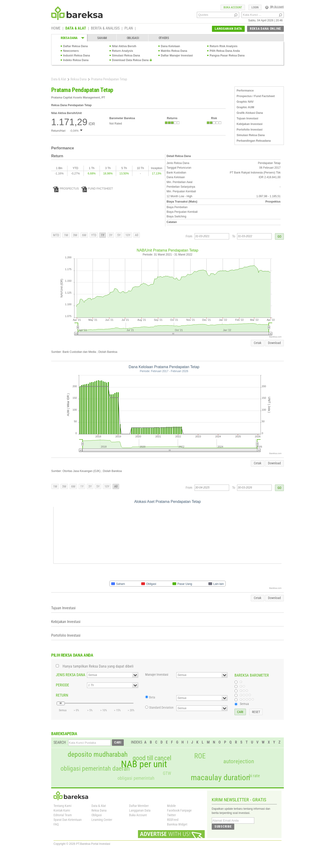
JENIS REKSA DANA (70, 675)
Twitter (171, 815)
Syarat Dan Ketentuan (68, 820)
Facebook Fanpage (179, 810)
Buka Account (138, 815)
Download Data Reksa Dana (130, 60)
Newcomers (71, 51)
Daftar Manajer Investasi (177, 56)
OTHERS (164, 38)
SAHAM (102, 38)
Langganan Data (140, 810)
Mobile (171, 806)
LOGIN (255, 7)
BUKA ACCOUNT (233, 7)
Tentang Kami (62, 806)
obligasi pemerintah (136, 778)
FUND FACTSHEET (97, 189)
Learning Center (102, 820)
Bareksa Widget (177, 824)
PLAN (129, 29)
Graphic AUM (245, 107)
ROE (200, 756)
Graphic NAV (245, 102)
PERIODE (62, 685)
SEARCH (60, 742)
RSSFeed (173, 820)
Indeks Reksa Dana (76, 60)
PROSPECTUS (66, 189)
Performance (245, 91)
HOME (56, 29)
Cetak (258, 343)
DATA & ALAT (76, 29)
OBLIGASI (133, 38)
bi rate (254, 776)
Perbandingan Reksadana (254, 141)
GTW (167, 773)
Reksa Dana (79, 79)
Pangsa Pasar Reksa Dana (227, 56)
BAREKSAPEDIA (64, 734)
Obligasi (97, 815)
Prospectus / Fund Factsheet (256, 96)
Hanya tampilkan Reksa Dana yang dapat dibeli (98, 666)
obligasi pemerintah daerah (95, 769)
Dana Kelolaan (170, 46)
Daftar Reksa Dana (75, 46)
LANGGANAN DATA (228, 29)
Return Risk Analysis (224, 46)
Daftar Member (139, 806)
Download (274, 343)
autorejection (239, 761)
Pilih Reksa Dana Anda (225, 51)
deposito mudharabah (98, 754)
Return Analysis (122, 51)
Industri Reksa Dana (76, 56)
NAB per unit (144, 764)
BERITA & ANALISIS (105, 29)
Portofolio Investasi (250, 130)
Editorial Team (63, 815)
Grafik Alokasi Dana (250, 113)
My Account (274, 7)
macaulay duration (220, 778)
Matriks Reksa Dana (174, 51)
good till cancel (152, 758)
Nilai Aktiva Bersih (124, 46)
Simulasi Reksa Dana (126, 56)
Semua (244, 704)
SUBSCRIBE (223, 826)
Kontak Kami (62, 810)
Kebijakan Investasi (250, 124)
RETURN (62, 695)
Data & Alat (59, 79)
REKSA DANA (69, 38)
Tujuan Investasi (247, 118)
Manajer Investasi (157, 675)
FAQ (56, 824)
